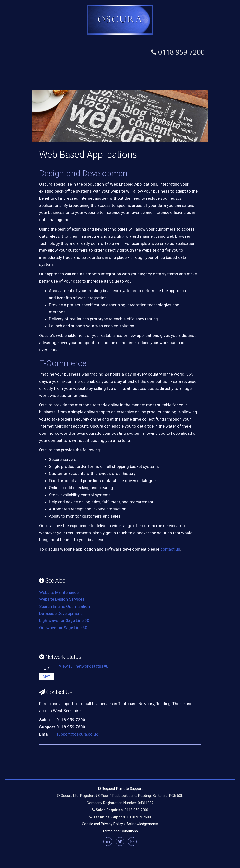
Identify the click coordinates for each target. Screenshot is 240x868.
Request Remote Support (120, 789)
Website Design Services (62, 599)
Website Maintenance (59, 592)
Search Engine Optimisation (65, 606)
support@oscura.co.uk (77, 734)
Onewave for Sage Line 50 (63, 628)
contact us (170, 549)
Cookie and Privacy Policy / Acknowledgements (120, 824)
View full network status (83, 666)
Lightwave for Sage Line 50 (64, 620)
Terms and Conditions (120, 831)
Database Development (60, 613)
